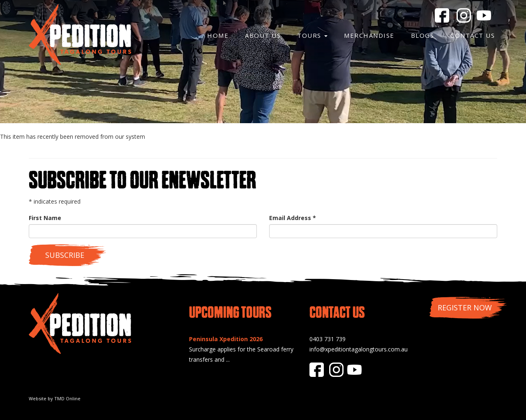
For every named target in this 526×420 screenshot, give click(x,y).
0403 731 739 (328, 339)
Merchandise (369, 35)
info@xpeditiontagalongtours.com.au (359, 349)
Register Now (465, 308)
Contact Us (473, 35)
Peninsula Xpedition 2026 (226, 339)
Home (218, 35)
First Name (45, 218)
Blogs (423, 35)
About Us (263, 35)
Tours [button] (312, 35)
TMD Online (67, 398)
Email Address (293, 218)
